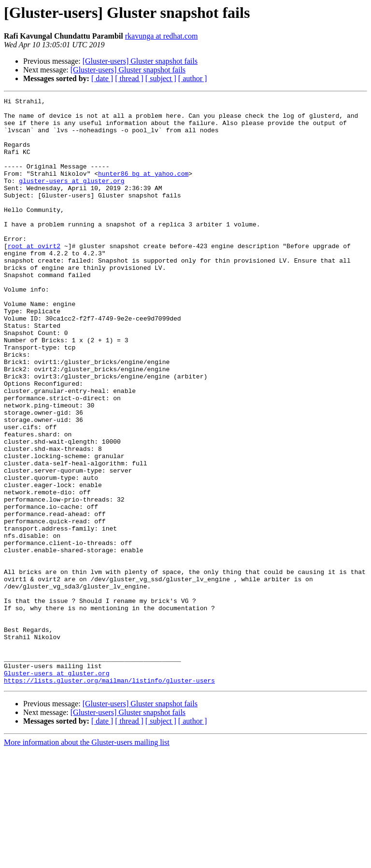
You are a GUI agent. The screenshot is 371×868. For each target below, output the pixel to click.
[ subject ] (161, 78)
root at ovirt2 (34, 276)
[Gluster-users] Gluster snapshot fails (140, 61)
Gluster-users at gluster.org (57, 789)
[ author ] (193, 78)
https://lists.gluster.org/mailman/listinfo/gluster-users (109, 798)
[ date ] (102, 78)
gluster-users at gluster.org (71, 198)
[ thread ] (129, 78)
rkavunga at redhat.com (162, 36)
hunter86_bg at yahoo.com (143, 189)
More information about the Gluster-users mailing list (87, 860)
